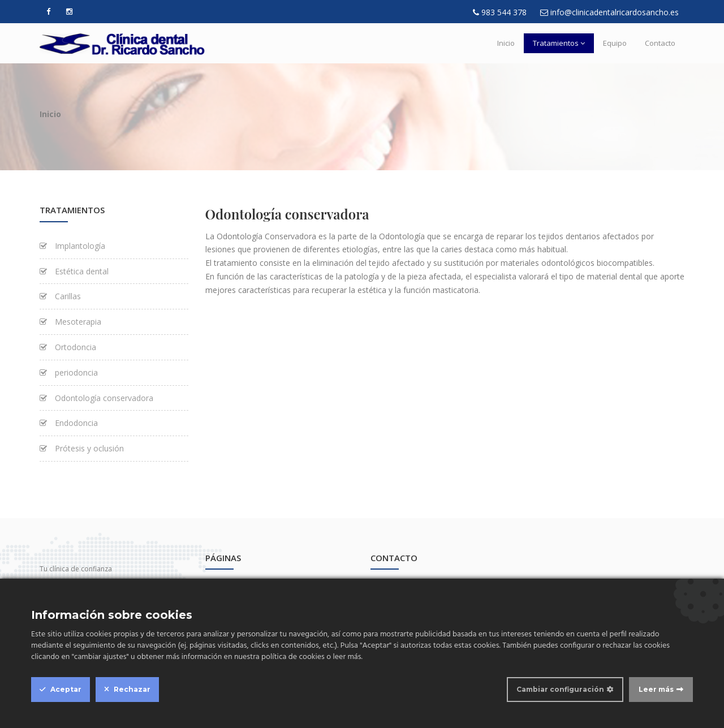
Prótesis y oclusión (82, 448)
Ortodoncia (68, 347)
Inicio (506, 43)
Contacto (660, 43)
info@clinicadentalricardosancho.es (615, 12)
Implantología (72, 246)
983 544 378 (504, 12)
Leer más (656, 689)
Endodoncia (69, 423)
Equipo (615, 43)
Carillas (60, 296)
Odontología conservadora (96, 398)
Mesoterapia (70, 322)
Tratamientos (559, 43)
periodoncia (69, 372)
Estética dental (74, 271)
